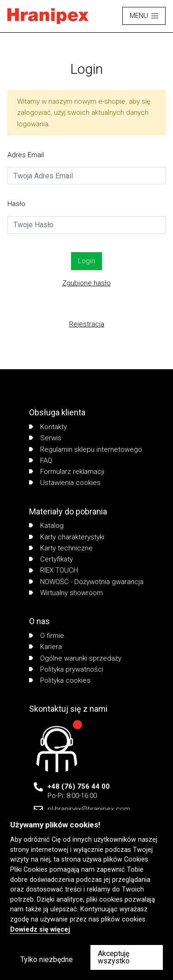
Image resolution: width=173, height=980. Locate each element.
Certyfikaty (51, 559)
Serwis (45, 438)
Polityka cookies (60, 680)
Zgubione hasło (86, 283)
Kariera (45, 647)
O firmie (47, 636)
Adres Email (26, 155)
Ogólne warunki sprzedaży (75, 658)
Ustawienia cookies (65, 483)
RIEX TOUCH (54, 570)
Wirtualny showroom (66, 593)
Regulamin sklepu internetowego (86, 449)
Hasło (16, 204)
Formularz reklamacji (67, 472)
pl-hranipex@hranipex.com (89, 809)
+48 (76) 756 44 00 (79, 786)
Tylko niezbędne (47, 959)
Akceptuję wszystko (114, 957)
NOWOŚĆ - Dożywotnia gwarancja (86, 582)
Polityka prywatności (66, 669)
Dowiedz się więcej (40, 930)
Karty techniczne (61, 548)
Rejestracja (87, 324)
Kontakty (48, 427)
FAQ (41, 460)
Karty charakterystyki (67, 537)
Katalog (46, 525)
